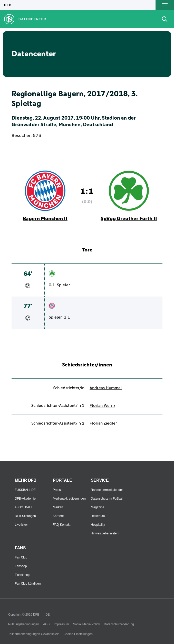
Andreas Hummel (106, 388)
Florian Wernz (102, 406)
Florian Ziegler (103, 423)
